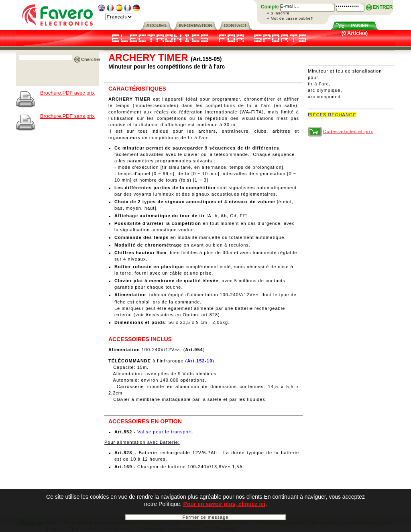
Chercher (91, 59)
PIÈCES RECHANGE (332, 115)
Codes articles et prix (348, 131)
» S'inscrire (278, 13)
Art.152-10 (200, 361)
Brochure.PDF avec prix (67, 93)
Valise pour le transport (165, 432)
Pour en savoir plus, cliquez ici (224, 505)
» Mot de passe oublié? (290, 18)
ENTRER (383, 7)
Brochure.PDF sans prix (67, 116)
